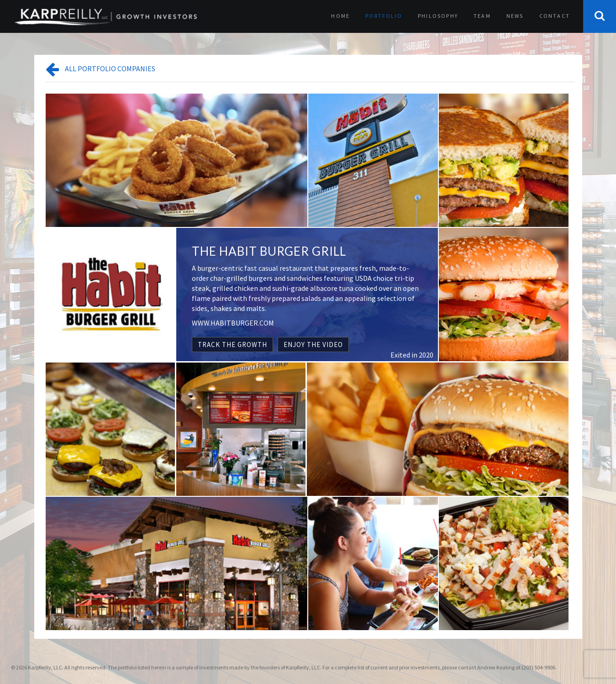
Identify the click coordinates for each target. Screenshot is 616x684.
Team (482, 16)
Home (340, 16)
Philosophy (438, 16)
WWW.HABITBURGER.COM (233, 323)
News (515, 16)
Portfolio (384, 16)
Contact (555, 16)
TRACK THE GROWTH (232, 345)
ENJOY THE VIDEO (313, 345)
